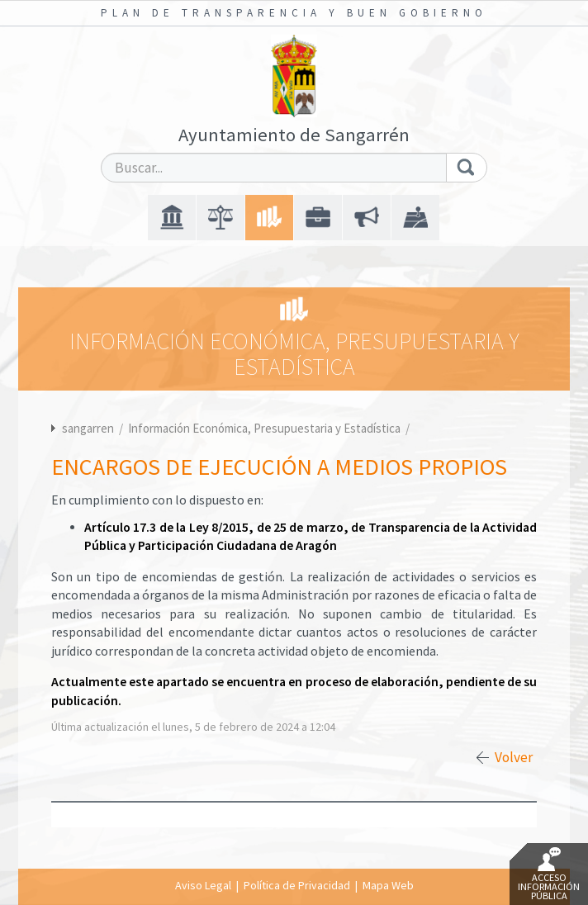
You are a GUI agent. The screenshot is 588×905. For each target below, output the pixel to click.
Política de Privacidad (297, 885)
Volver (514, 757)
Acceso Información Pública (549, 874)
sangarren (88, 428)
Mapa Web (388, 885)
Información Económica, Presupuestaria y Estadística (266, 428)
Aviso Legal (203, 885)
